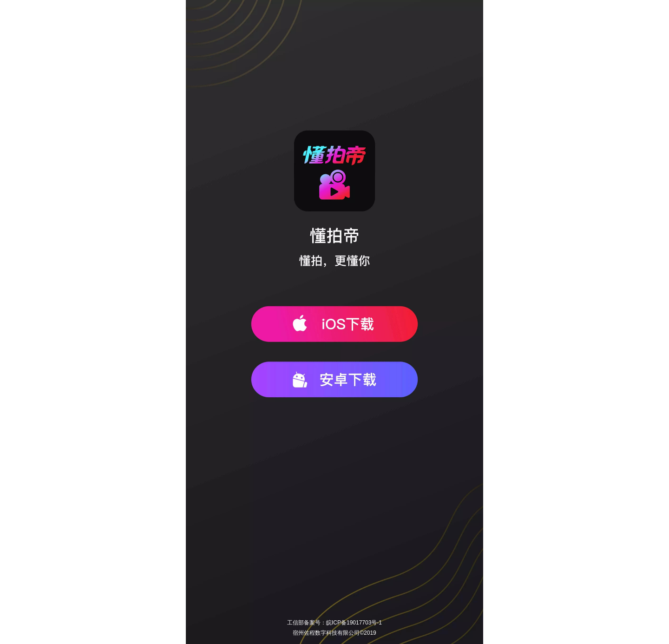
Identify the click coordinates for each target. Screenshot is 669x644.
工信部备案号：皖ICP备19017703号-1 (334, 623)
